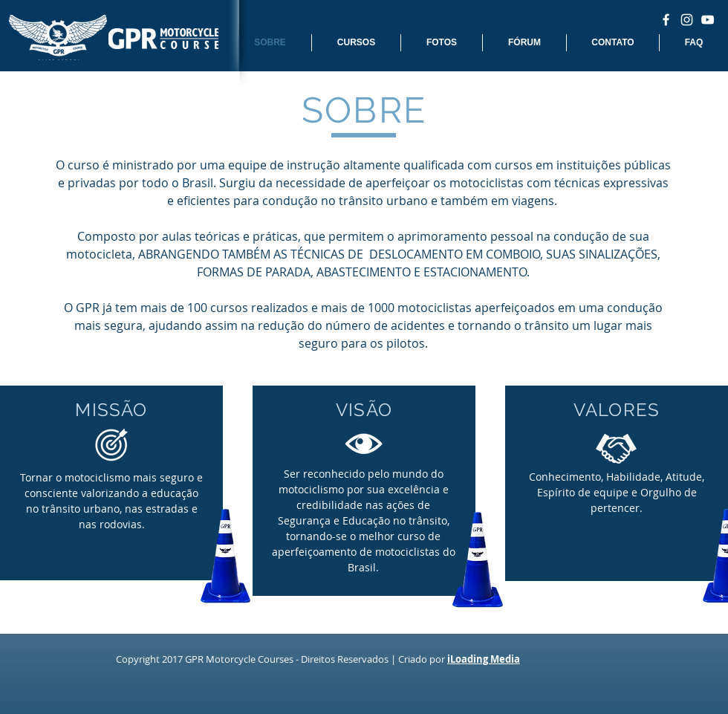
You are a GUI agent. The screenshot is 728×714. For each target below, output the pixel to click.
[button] (356, 43)
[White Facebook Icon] (666, 20)
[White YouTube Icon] (708, 20)
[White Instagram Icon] (687, 20)
